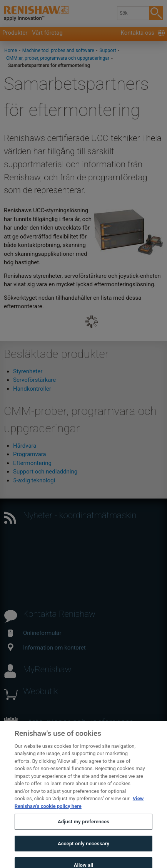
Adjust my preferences (83, 828)
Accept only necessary (83, 849)
